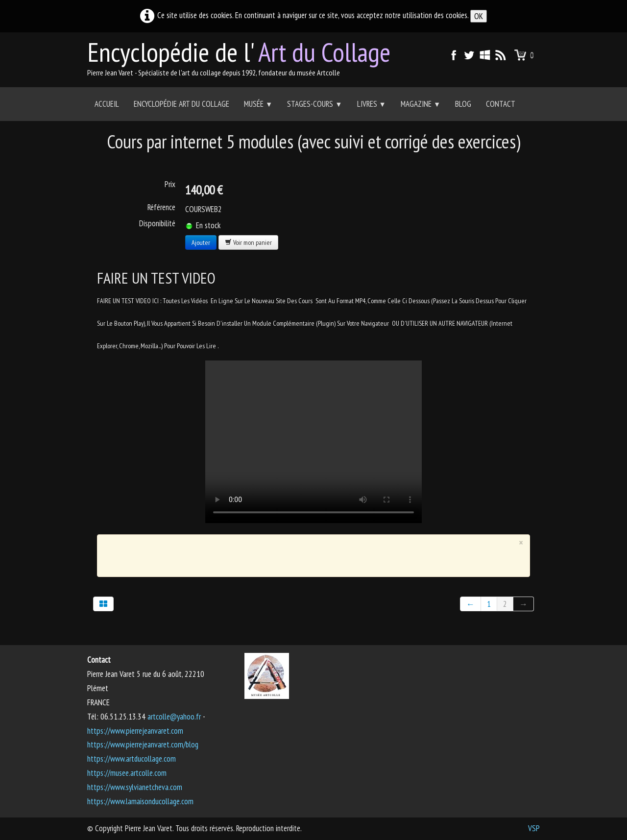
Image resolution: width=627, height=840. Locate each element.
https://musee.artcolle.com (127, 773)
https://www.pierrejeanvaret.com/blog (143, 744)
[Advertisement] (307, 553)
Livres (372, 104)
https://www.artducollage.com (132, 759)
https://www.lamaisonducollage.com (140, 801)
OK (479, 16)
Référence (161, 207)
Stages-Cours (314, 104)
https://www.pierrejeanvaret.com (135, 731)
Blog (463, 104)
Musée (258, 104)
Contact (501, 104)
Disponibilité (157, 223)
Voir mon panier (248, 242)
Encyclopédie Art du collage (181, 104)
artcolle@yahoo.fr (174, 717)
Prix (170, 184)
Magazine (421, 104)
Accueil (107, 104)
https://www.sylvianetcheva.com (135, 787)
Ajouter (201, 242)
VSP (534, 828)
